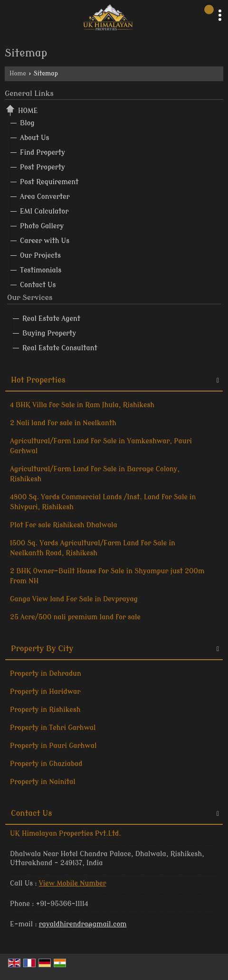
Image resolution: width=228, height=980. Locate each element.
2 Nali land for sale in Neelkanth (63, 423)
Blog (27, 123)
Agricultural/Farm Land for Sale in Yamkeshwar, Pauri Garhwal (101, 446)
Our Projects (40, 256)
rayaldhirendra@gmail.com (83, 924)
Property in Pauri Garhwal (53, 746)
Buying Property (49, 333)
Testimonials (41, 270)
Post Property (43, 167)
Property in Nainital (43, 782)
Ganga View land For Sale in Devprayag (74, 599)
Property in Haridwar (45, 692)
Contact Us (38, 285)
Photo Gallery (42, 226)
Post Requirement (49, 182)
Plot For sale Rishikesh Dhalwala (64, 525)
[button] (73, 883)
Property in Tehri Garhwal (53, 728)
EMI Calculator (44, 211)
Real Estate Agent (51, 319)
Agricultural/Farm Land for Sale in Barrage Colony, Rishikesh (95, 474)
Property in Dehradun (46, 674)
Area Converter (45, 197)
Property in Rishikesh (45, 710)
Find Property (43, 153)
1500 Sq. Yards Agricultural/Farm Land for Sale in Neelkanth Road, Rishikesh (93, 548)
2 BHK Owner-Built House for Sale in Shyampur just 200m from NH (107, 576)
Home (18, 74)
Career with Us (45, 241)
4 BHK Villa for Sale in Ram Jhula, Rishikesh (82, 405)
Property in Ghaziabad (46, 764)
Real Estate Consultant (60, 348)
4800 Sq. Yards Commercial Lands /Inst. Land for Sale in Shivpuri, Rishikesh (103, 502)
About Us (34, 138)
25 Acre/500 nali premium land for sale (75, 617)
